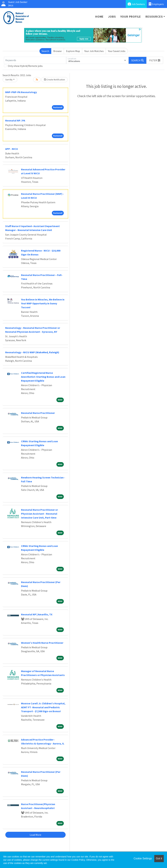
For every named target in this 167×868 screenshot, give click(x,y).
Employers (156, 4)
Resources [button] (154, 17)
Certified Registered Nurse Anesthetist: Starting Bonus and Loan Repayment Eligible (43, 377)
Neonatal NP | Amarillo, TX (37, 614)
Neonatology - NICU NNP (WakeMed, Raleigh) (32, 352)
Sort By (9, 80)
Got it (159, 858)
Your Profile (131, 17)
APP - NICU (12, 149)
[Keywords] (35, 60)
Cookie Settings (143, 858)
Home (99, 17)
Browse (57, 51)
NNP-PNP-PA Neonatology (21, 92)
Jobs (112, 17)
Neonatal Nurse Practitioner (38, 413)
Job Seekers (136, 4)
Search (45, 51)
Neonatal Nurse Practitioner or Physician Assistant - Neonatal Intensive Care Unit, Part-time (39, 514)
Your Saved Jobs (117, 51)
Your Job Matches (94, 51)
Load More (35, 835)
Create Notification (54, 80)
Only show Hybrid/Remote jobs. (25, 66)
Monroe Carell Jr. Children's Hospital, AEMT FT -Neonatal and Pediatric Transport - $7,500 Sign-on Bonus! (43, 707)
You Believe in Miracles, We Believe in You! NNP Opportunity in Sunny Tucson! (43, 303)
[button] (155, 60)
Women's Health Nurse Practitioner (42, 643)
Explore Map (73, 51)
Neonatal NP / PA (15, 120)
